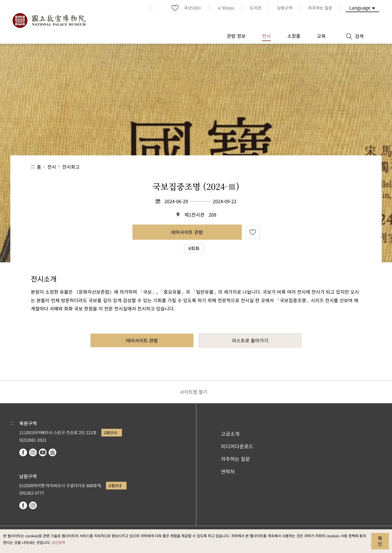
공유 (305, 167)
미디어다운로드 (237, 446)
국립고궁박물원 (49, 21)
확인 (380, 541)
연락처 (228, 471)
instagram (33, 452)
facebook (23, 452)
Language (360, 7)
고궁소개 (230, 434)
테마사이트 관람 (187, 232)
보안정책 (58, 542)
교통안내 (110, 432)
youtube (43, 452)
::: (151, 8)
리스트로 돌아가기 (250, 340)
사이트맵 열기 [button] (194, 392)
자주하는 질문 (235, 459)
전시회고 (71, 167)
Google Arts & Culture (52, 452)
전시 (52, 167)
